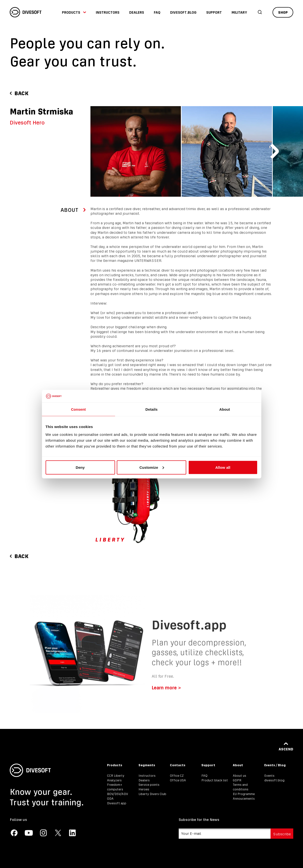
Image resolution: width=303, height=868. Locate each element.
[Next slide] (274, 151)
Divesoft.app (117, 803)
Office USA (178, 780)
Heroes (144, 789)
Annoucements (244, 799)
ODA (110, 799)
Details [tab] (152, 409)
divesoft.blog (183, 12)
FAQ (157, 12)
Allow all (223, 467)
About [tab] (225, 409)
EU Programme (244, 794)
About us (239, 776)
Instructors (108, 12)
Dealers (137, 12)
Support (214, 12)
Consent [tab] (78, 409)
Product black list (215, 780)
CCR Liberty (116, 776)
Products (74, 12)
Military (239, 12)
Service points (149, 785)
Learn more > (166, 688)
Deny (80, 467)
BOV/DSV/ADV (117, 794)
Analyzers (114, 780)
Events (269, 776)
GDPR (237, 780)
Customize (152, 467)
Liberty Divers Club (152, 794)
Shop (283, 12)
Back (19, 93)
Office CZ (177, 776)
